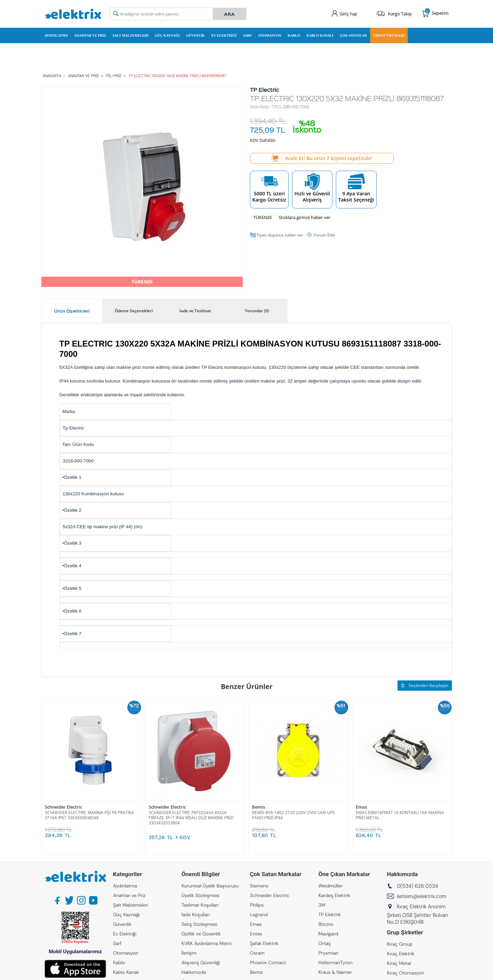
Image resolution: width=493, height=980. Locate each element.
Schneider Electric (64, 807)
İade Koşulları (196, 915)
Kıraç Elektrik (401, 954)
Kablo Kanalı (320, 35)
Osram (257, 953)
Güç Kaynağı (167, 35)
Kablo (294, 35)
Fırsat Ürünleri (389, 35)
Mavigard (328, 934)
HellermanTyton (336, 963)
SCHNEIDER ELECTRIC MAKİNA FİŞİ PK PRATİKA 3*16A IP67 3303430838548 (89, 815)
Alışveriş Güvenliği (201, 963)
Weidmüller (331, 886)
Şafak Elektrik (264, 943)
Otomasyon (270, 35)
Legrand (259, 915)
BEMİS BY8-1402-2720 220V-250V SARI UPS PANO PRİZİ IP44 (293, 815)
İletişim (189, 953)
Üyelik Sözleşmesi (200, 895)
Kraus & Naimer (335, 972)
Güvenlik (195, 35)
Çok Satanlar (353, 35)
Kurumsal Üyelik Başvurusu (210, 886)
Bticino (326, 924)
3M (322, 905)
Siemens (259, 886)
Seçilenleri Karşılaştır (425, 685)
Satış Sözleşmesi (199, 924)
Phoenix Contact (268, 963)
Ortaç (325, 943)
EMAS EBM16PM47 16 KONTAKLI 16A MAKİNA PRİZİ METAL (400, 815)
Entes (256, 934)
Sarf (248, 35)
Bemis (258, 807)
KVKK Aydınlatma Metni (206, 943)
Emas (361, 807)
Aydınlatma (56, 35)
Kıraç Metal (399, 963)
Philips (257, 905)
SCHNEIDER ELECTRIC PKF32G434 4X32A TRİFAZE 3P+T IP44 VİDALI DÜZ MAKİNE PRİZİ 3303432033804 (191, 818)
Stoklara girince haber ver (305, 217)
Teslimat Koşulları (200, 905)
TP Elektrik (330, 915)
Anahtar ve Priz (90, 35)
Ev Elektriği (224, 35)
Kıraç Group (400, 944)
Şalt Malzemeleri (131, 35)
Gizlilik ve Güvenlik (201, 934)
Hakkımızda (194, 972)
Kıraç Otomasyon (406, 973)
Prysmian (328, 953)
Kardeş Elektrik (334, 895)
